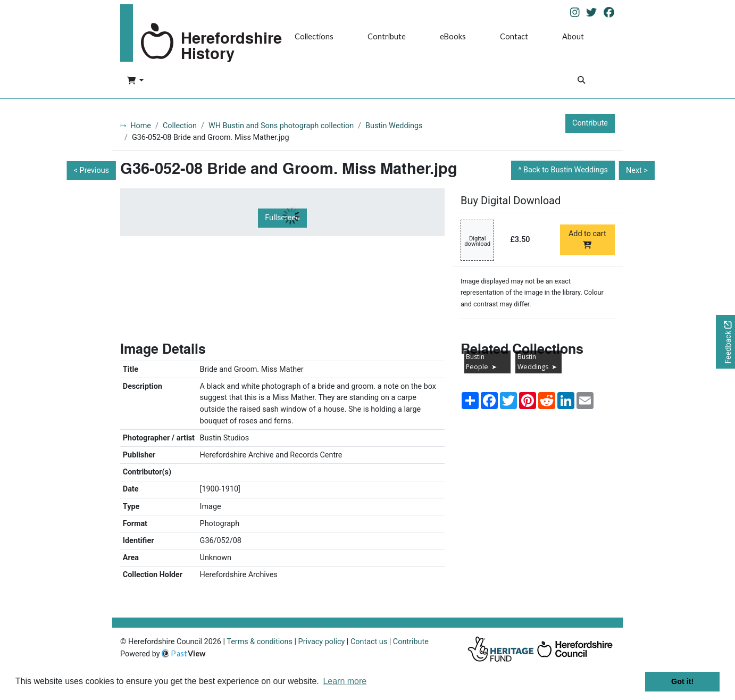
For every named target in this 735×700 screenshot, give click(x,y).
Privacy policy (322, 642)
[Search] (581, 81)
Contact (514, 36)
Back (566, 170)
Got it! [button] (682, 681)
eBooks (453, 36)
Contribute (387, 36)
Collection (180, 126)
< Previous (91, 170)
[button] (135, 81)
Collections (314, 36)
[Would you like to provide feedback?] (725, 342)
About (573, 36)
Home (141, 126)
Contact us (369, 642)
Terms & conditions (260, 642)
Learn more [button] (345, 681)
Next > (637, 170)
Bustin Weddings (394, 126)
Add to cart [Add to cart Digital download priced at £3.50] (587, 239)
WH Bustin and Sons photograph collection (281, 126)
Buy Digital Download (511, 201)
